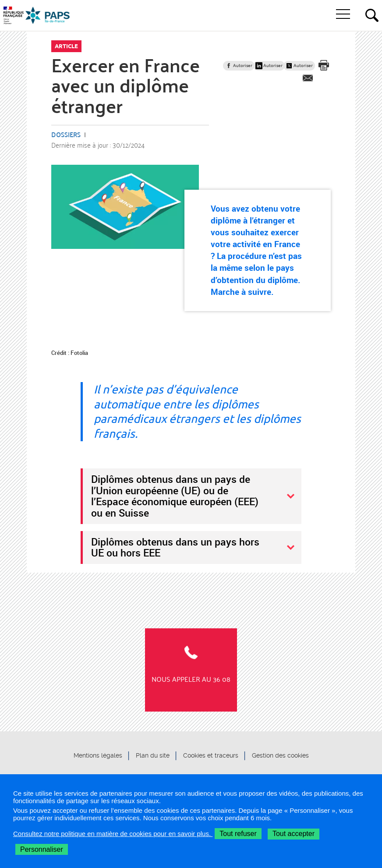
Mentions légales (98, 756)
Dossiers (66, 134)
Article (66, 46)
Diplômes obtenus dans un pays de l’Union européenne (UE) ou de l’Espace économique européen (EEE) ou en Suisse (175, 496)
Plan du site (153, 756)
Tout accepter (294, 834)
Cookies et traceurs (211, 756)
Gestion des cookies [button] (280, 756)
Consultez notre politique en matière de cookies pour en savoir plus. (113, 834)
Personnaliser (42, 849)
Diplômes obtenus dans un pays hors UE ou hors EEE (175, 547)
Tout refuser (238, 834)
